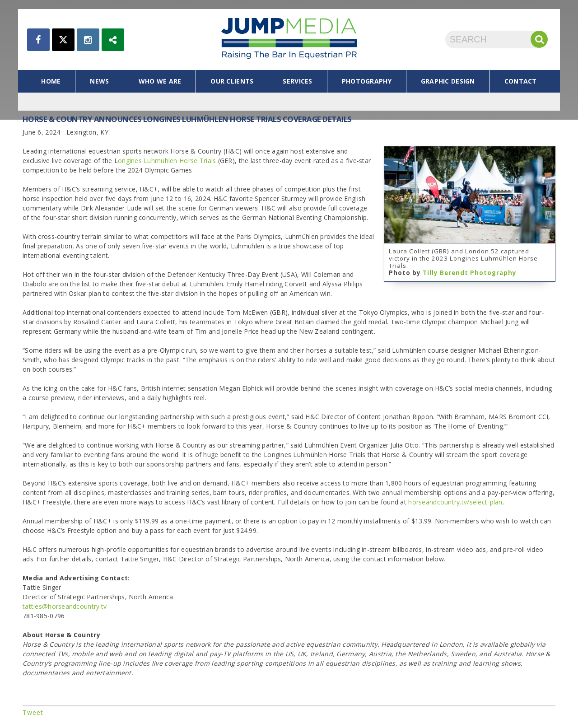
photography (367, 81)
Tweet (33, 712)
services (297, 81)
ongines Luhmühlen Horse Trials (167, 161)
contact (521, 81)
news (99, 81)
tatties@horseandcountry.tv (65, 606)
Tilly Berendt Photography (470, 273)
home (51, 81)
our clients (232, 81)
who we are (160, 81)
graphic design (448, 81)
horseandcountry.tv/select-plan (455, 502)
